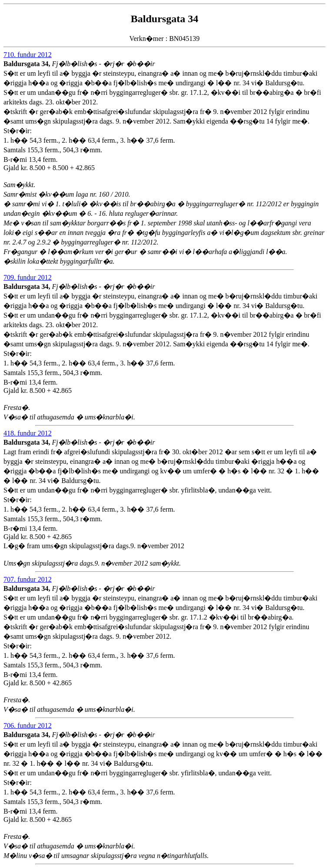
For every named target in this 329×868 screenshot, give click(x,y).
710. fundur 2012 (28, 55)
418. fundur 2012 (28, 433)
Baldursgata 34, (28, 64)
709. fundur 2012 (28, 277)
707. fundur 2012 (28, 579)
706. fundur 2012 (28, 726)
